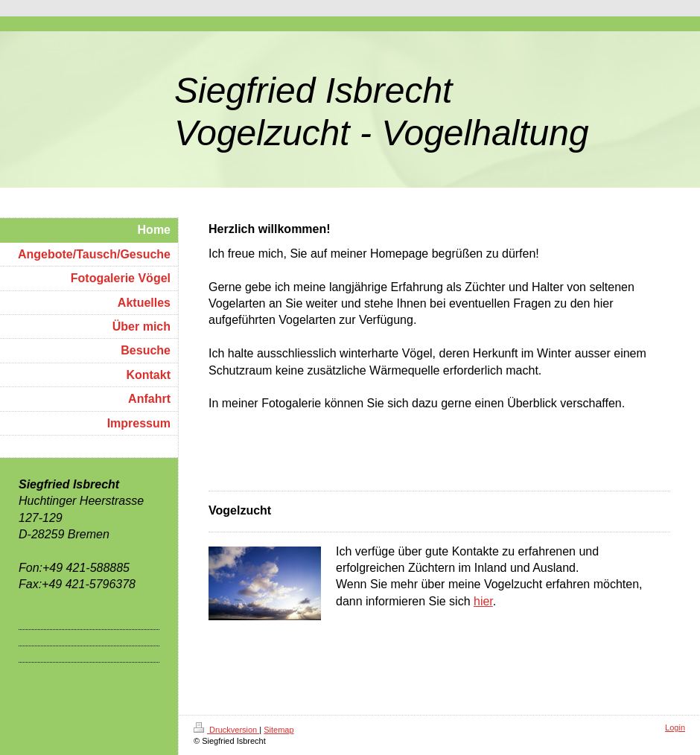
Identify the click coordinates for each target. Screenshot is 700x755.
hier (483, 601)
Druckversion (226, 730)
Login (675, 727)
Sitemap (279, 730)
